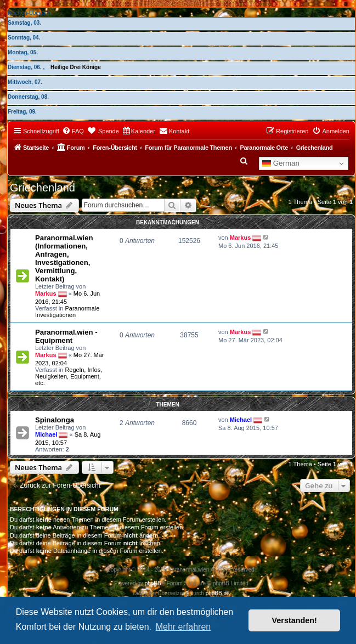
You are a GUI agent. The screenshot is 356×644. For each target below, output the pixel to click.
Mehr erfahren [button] (183, 627)
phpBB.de (218, 593)
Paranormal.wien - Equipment (66, 336)
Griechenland (43, 188)
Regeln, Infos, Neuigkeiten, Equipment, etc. (69, 376)
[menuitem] (73, 131)
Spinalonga (55, 420)
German (281, 163)
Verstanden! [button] (295, 620)
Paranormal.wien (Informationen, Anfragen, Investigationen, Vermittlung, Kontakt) (64, 258)
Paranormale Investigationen (67, 312)
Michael (46, 434)
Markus (46, 293)
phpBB (153, 583)
